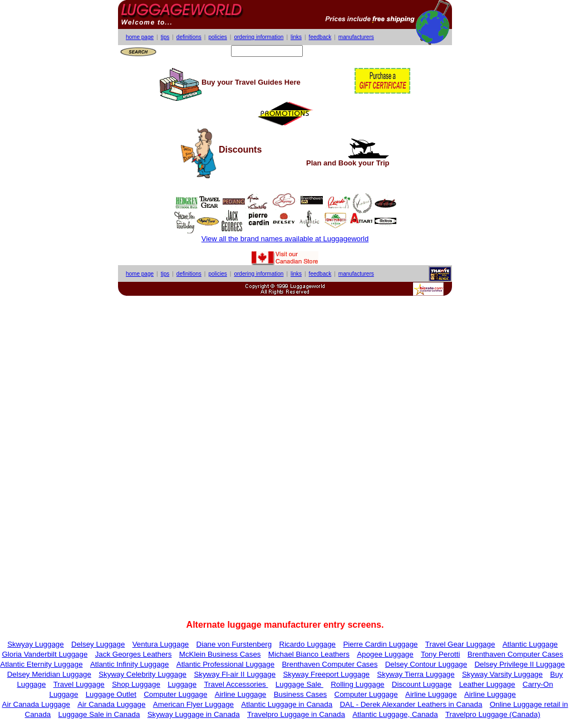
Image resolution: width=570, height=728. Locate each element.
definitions (189, 37)
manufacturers (356, 37)
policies (217, 37)
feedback (320, 37)
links (296, 37)
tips (165, 37)
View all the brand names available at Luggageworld (285, 239)
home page (140, 37)
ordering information (259, 37)
